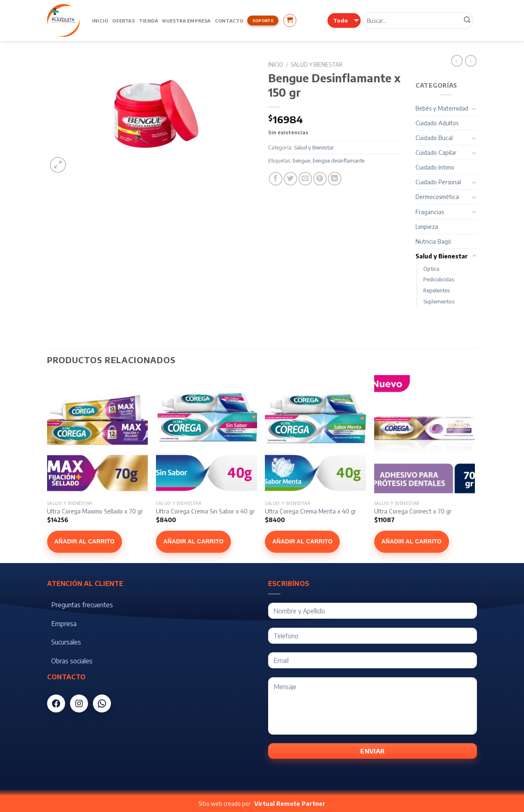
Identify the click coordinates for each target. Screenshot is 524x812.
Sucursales (66, 642)
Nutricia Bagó (433, 241)
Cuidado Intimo (435, 167)
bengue (301, 161)
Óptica (431, 269)
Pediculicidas (439, 279)
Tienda (148, 20)
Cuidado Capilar (436, 152)
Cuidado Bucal (434, 138)
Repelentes (437, 290)
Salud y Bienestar (317, 64)
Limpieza (427, 226)
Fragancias (430, 212)
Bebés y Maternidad (442, 108)
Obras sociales (72, 661)
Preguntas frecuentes (82, 605)
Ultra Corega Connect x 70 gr (413, 511)
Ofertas (123, 20)
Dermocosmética (437, 197)
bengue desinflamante (339, 161)
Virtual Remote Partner (290, 804)
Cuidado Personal (438, 182)
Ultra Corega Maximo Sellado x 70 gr (95, 511)
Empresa (64, 624)
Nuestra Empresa (186, 20)
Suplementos (439, 301)
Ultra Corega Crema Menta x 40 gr (311, 511)
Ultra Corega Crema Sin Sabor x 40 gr (205, 511)
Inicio (100, 20)
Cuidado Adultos (437, 123)
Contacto (229, 20)
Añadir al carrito (85, 541)
